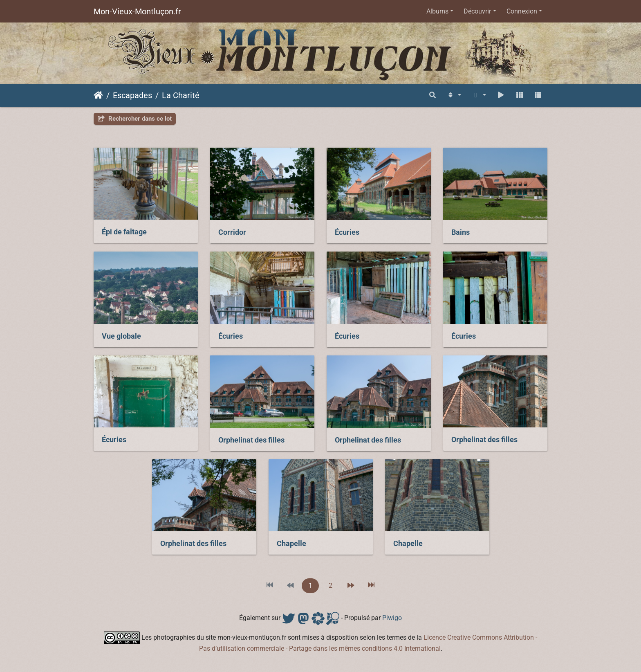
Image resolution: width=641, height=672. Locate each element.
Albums (437, 11)
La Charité (181, 95)
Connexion (522, 11)
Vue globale (121, 336)
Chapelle (291, 544)
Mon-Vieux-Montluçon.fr (137, 11)
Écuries (347, 232)
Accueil (98, 95)
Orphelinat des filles (251, 440)
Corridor (232, 232)
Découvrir (477, 11)
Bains (461, 232)
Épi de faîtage (124, 232)
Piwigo (392, 618)
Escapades (132, 95)
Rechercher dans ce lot (135, 119)
